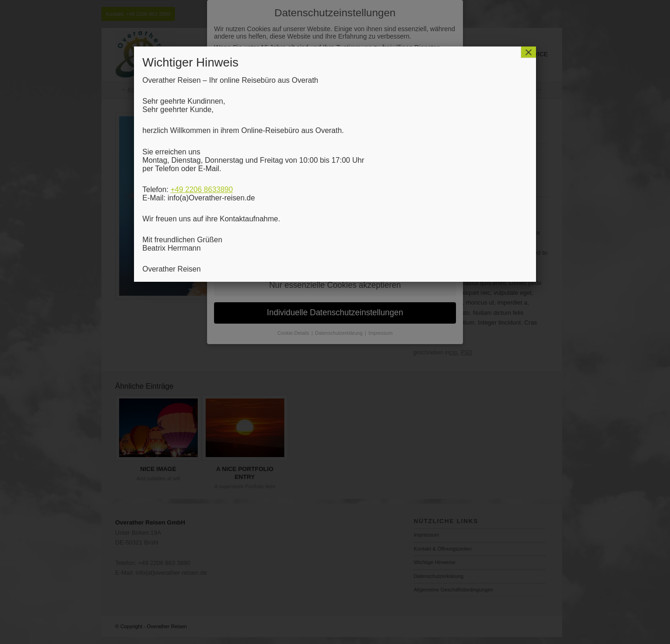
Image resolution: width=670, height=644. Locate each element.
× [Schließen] (529, 52)
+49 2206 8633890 (201, 189)
